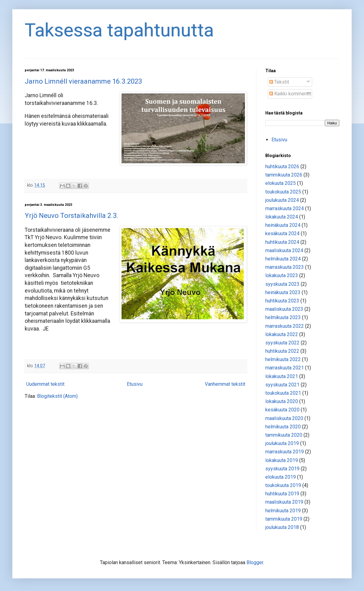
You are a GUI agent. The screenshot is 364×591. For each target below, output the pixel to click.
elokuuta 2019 (281, 477)
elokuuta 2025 (281, 183)
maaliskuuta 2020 (284, 418)
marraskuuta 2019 (285, 452)
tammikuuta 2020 (284, 435)
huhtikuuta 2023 (282, 301)
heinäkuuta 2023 (283, 292)
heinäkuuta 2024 (283, 225)
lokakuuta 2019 (282, 460)
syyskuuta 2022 (282, 343)
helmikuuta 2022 (283, 359)
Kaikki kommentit (290, 94)
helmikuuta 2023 (283, 317)
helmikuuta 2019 (283, 511)
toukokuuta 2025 (283, 192)
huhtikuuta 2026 (282, 166)
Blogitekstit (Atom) (57, 396)
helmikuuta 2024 (283, 259)
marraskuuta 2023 (285, 267)
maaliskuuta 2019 (284, 502)
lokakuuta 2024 (282, 217)
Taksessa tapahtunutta (119, 30)
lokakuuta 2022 (282, 334)
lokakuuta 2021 (282, 376)
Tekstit (279, 82)
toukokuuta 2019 (283, 485)
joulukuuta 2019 (282, 443)
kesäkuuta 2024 (282, 233)
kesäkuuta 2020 (282, 410)
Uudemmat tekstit (45, 384)
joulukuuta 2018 (282, 527)
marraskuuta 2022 (285, 326)
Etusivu (135, 384)
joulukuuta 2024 (282, 200)
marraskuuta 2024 (285, 208)
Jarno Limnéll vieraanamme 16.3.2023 (83, 81)
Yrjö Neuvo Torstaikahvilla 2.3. (72, 216)
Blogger (255, 562)
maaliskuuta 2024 (284, 250)
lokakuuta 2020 (282, 401)
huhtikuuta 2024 (282, 242)
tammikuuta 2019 (284, 519)
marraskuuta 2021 (285, 368)
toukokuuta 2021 (283, 393)
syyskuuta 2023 (282, 284)
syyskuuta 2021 (282, 385)
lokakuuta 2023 (282, 275)
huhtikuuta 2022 (282, 351)
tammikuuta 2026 (284, 175)
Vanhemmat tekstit (225, 384)
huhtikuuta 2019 (282, 494)
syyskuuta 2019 (282, 469)
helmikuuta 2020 (283, 427)
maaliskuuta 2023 (284, 309)
